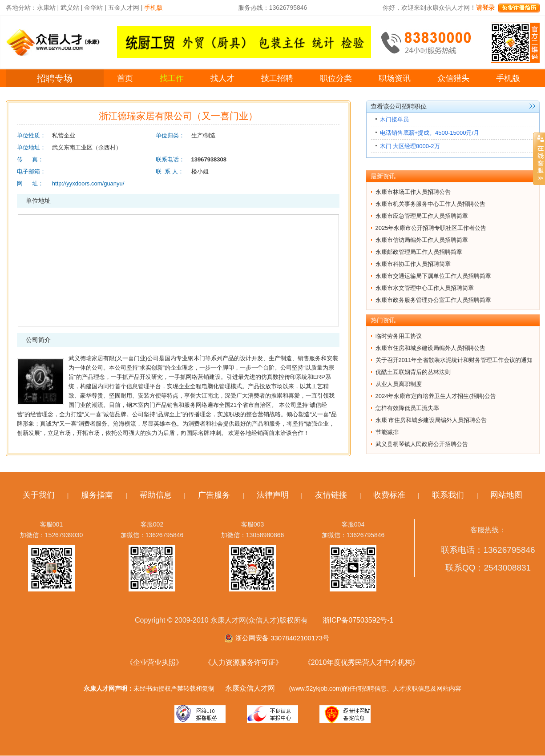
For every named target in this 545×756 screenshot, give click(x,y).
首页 (125, 78)
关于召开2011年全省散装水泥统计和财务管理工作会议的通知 (454, 360)
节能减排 (387, 432)
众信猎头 (453, 78)
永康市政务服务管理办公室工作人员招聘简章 (433, 300)
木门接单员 (394, 119)
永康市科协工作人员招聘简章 (413, 264)
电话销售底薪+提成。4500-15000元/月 (430, 133)
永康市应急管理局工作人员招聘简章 (422, 216)
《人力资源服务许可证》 (243, 662)
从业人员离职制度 (399, 384)
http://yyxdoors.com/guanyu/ (88, 183)
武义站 (70, 8)
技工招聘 (277, 78)
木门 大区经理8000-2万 (410, 146)
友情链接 (331, 495)
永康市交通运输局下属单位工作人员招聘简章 (433, 276)
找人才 (222, 78)
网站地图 (506, 495)
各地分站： (21, 8)
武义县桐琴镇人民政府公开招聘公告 (422, 444)
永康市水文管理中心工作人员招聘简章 (425, 288)
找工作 (172, 78)
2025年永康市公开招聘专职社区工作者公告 (431, 228)
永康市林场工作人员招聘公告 (413, 192)
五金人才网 (124, 8)
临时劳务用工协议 (399, 336)
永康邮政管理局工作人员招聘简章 (419, 252)
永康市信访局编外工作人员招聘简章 (422, 240)
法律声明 (273, 495)
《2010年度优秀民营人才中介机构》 (362, 662)
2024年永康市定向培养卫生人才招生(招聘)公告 (436, 396)
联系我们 (448, 495)
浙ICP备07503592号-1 (358, 620)
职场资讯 (395, 78)
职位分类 (336, 78)
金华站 (93, 8)
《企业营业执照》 (154, 662)
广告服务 (214, 495)
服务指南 (97, 495)
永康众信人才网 (250, 688)
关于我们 (39, 495)
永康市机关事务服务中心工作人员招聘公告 (430, 204)
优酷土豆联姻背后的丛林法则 (413, 372)
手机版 (508, 78)
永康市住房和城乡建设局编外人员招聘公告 (430, 348)
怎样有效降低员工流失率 (407, 408)
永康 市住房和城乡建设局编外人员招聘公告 (431, 420)
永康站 (46, 8)
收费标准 (389, 495)
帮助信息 (156, 495)
